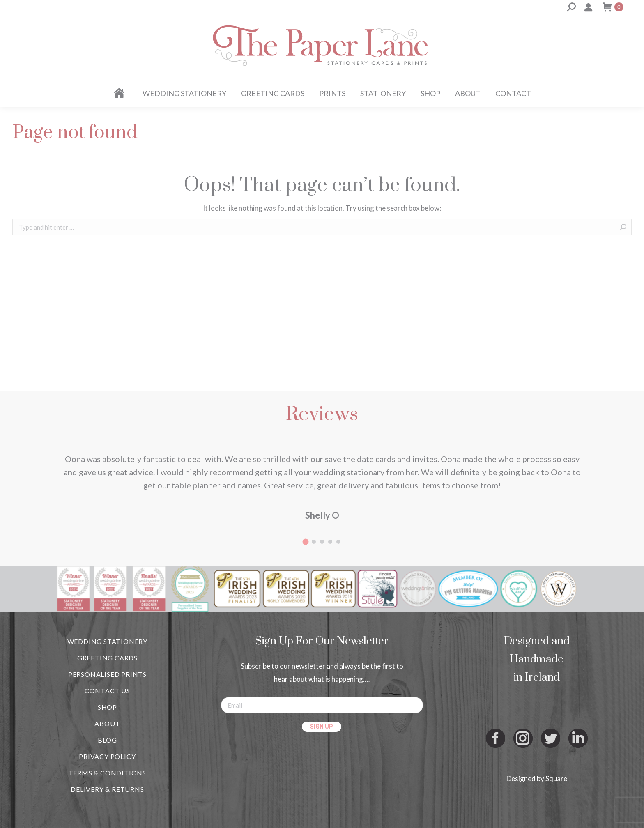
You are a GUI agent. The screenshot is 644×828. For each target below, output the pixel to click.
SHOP (107, 707)
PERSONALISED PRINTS (107, 674)
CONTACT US (107, 691)
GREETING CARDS (107, 658)
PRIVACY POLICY (107, 756)
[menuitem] (121, 93)
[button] (306, 542)
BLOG (107, 740)
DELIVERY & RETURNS (107, 789)
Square (556, 779)
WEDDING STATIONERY (107, 641)
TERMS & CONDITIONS (107, 773)
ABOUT (107, 723)
